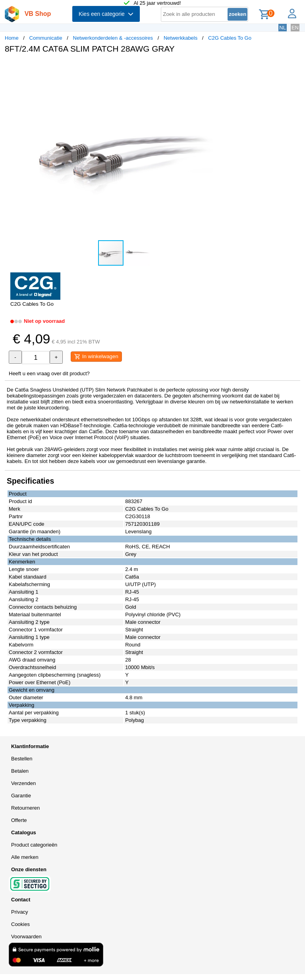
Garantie (21, 796)
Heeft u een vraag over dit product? (49, 373)
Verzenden (23, 783)
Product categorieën (34, 845)
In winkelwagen (96, 357)
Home (12, 38)
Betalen (20, 771)
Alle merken (25, 857)
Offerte (19, 820)
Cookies (20, 924)
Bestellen (22, 759)
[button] (236, 68)
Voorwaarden (26, 937)
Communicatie (46, 38)
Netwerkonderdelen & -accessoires (113, 38)
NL (283, 28)
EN (295, 28)
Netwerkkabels (180, 38)
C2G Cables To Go (230, 38)
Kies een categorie (106, 14)
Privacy (20, 912)
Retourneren (25, 808)
